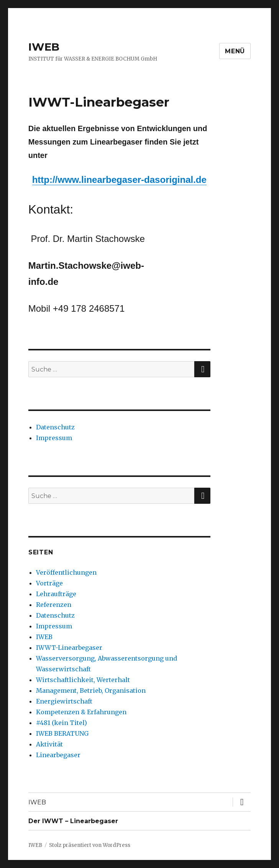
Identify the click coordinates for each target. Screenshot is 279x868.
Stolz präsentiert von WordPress (90, 845)
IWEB (44, 47)
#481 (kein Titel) (62, 723)
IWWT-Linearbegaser (69, 648)
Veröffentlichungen (66, 572)
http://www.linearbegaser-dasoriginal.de (119, 180)
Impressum (54, 438)
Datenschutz (55, 427)
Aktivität (49, 744)
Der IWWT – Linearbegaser (73, 821)
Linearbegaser (58, 755)
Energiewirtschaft (64, 701)
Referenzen (54, 605)
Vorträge (49, 583)
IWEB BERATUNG (62, 733)
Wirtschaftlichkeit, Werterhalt (83, 680)
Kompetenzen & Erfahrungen (81, 712)
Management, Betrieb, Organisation (91, 690)
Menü (235, 51)
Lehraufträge (56, 594)
